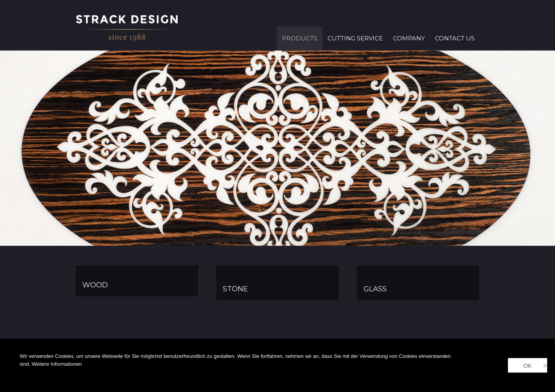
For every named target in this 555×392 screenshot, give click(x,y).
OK (528, 366)
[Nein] (545, 365)
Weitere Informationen (57, 364)
